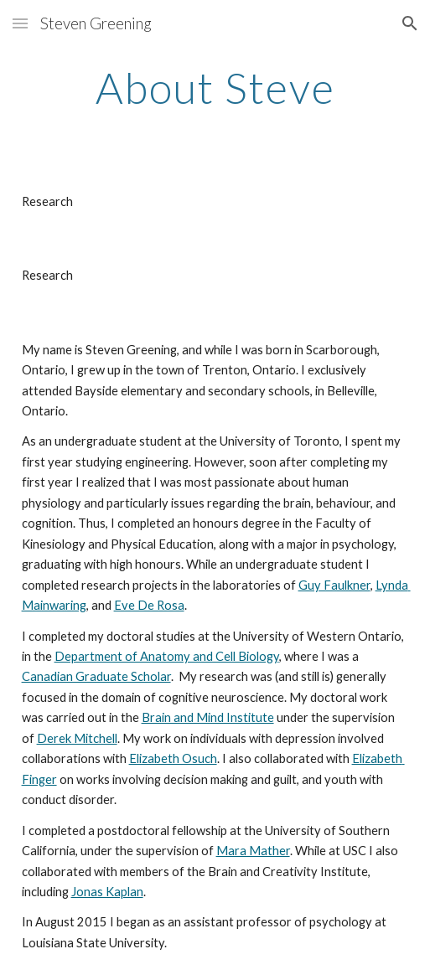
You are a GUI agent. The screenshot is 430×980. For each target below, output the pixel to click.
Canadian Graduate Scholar (96, 676)
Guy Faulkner (334, 585)
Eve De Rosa (149, 605)
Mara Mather (253, 851)
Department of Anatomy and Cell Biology (167, 656)
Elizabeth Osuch (173, 758)
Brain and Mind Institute (208, 717)
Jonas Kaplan (107, 892)
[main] (215, 88)
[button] (20, 23)
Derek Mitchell (77, 738)
